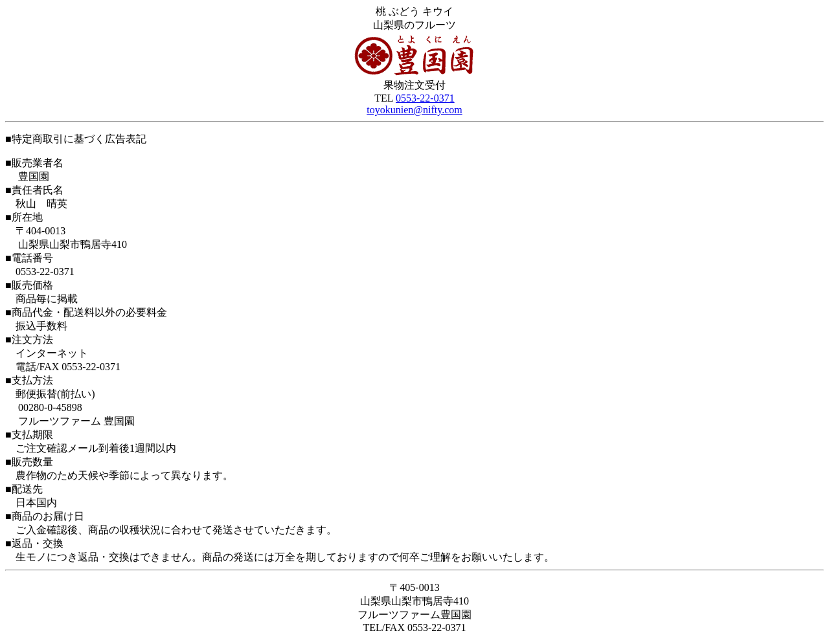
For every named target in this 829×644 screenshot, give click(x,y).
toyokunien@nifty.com (414, 110)
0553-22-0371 (425, 98)
